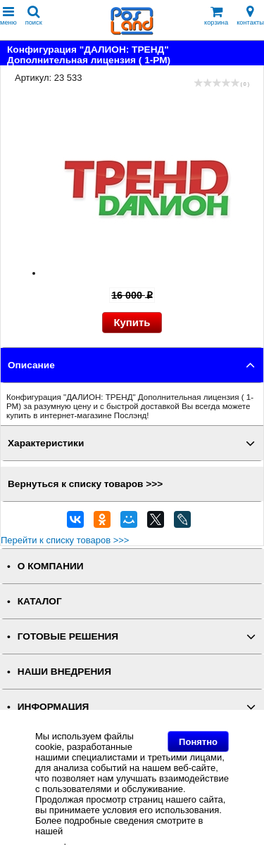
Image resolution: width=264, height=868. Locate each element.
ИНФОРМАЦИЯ (54, 707)
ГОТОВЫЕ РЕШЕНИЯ (68, 636)
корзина (216, 16)
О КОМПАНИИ (51, 566)
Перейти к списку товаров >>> (65, 540)
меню (8, 16)
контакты (250, 16)
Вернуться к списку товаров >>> (85, 484)
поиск (34, 16)
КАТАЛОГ (40, 601)
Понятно (198, 742)
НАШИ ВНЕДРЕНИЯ (64, 672)
